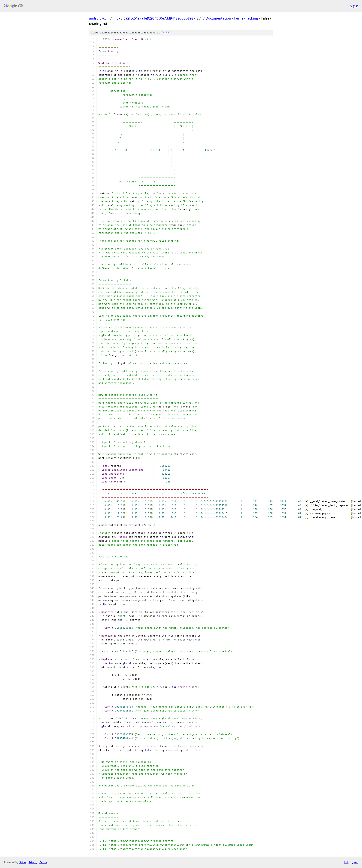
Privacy (33, 862)
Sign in (354, 6)
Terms (43, 862)
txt (346, 862)
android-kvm (99, 18)
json (355, 862)
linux (117, 18)
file (166, 33)
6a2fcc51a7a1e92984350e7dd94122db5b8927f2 (161, 18)
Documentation (218, 18)
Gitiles (23, 862)
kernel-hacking (246, 18)
